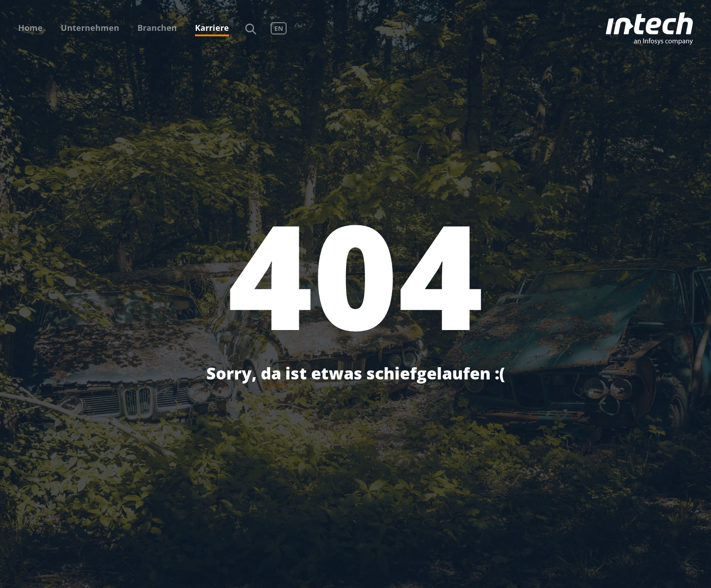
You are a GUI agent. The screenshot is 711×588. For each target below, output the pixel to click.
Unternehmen (90, 28)
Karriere (212, 28)
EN (279, 28)
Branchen (157, 28)
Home (30, 28)
